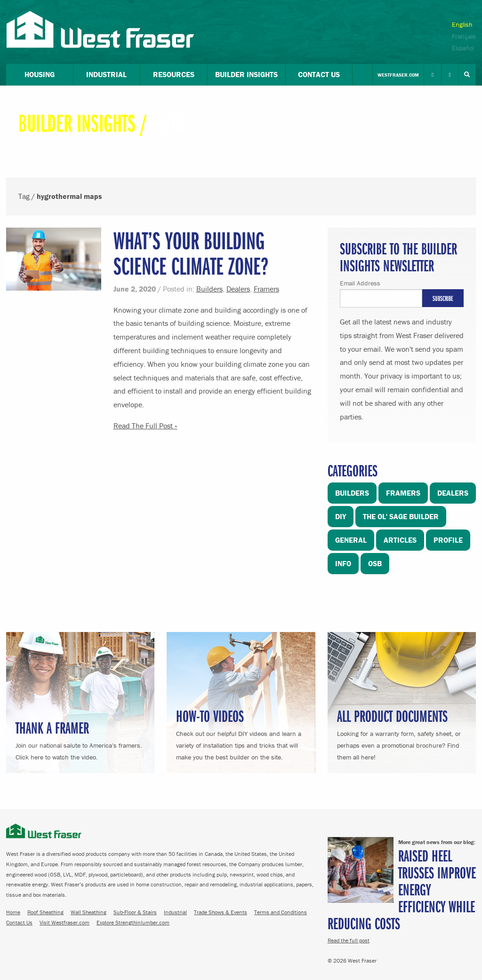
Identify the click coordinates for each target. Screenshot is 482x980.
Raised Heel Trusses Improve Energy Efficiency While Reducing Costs (402, 889)
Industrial (175, 912)
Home (13, 912)
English (462, 24)
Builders (209, 289)
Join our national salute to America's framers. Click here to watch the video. (80, 739)
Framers (266, 289)
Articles (400, 540)
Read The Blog (41, 146)
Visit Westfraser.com (64, 922)
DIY (341, 516)
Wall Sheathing (88, 912)
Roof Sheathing (45, 912)
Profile (448, 540)
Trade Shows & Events (221, 912)
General (351, 540)
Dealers (238, 289)
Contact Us (19, 922)
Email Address (360, 283)
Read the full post (349, 940)
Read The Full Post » (145, 426)
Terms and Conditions (281, 912)
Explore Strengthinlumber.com (133, 922)
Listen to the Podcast (105, 146)
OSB (375, 563)
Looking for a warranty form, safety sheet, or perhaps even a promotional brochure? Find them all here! (402, 733)
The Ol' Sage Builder (401, 516)
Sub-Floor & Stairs (135, 912)
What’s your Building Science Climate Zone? (191, 253)
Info (343, 563)
